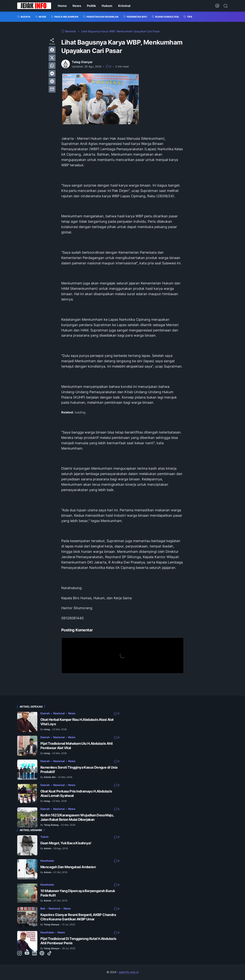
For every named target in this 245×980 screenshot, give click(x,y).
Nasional (59, 713)
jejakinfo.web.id (129, 972)
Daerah (45, 713)
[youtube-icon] (27, 953)
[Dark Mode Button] (217, 6)
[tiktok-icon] (49, 953)
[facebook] (52, 50)
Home (62, 6)
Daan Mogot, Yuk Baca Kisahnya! (66, 843)
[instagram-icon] (20, 953)
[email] (52, 89)
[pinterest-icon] (42, 953)
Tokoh (45, 837)
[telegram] (52, 73)
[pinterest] (52, 81)
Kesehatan (47, 861)
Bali (43, 908)
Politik (91, 6)
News (77, 6)
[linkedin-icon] (34, 953)
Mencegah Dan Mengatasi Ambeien (68, 867)
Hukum (107, 6)
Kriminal (124, 6)
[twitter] (52, 58)
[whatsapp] (52, 66)
